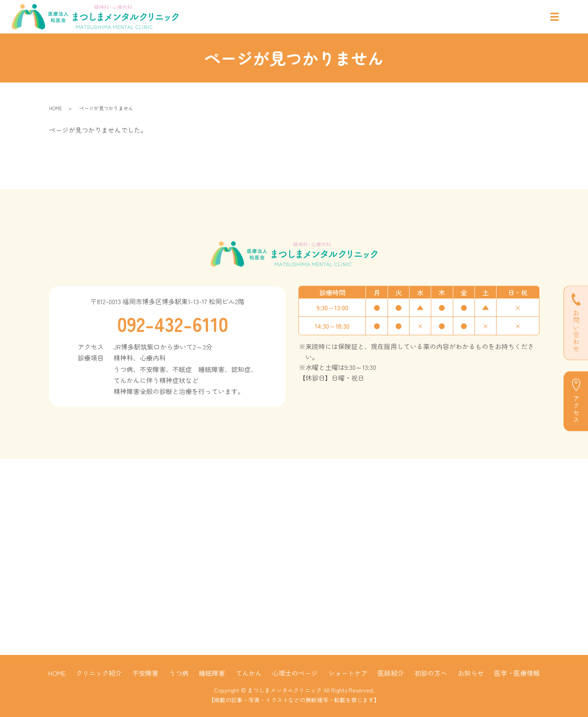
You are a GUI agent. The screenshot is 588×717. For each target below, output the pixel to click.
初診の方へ (431, 673)
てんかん (249, 673)
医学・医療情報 (517, 673)
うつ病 (179, 673)
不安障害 (145, 673)
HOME (56, 108)
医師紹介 (391, 673)
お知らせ (471, 673)
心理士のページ (295, 673)
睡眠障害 (212, 673)
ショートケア (348, 673)
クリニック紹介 (99, 673)
